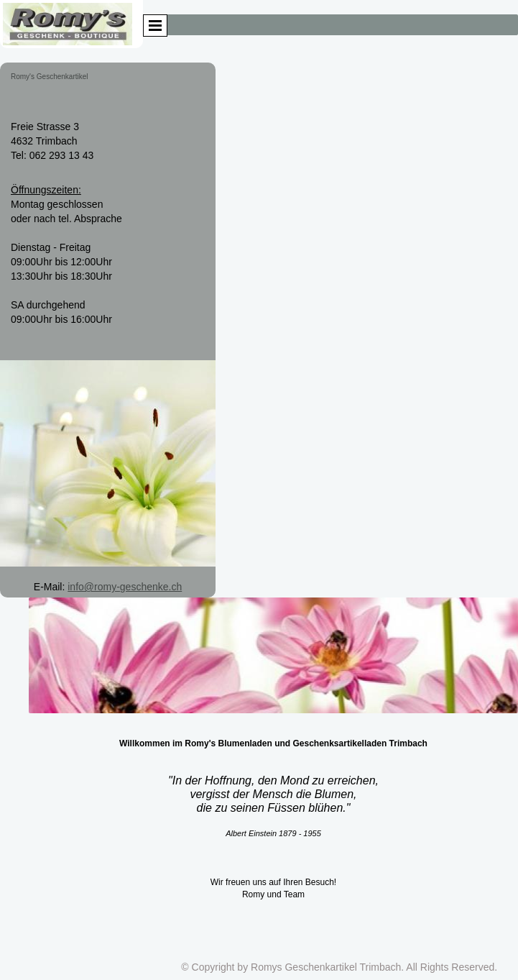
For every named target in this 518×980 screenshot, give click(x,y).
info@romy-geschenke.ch (125, 587)
